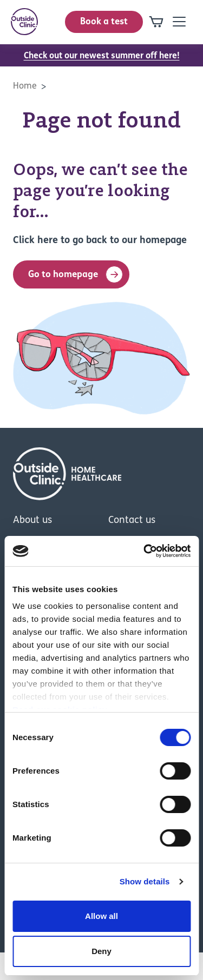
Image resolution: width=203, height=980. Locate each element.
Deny (101, 951)
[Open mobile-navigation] (179, 22)
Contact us (132, 521)
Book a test (104, 22)
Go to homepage (76, 274)
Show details (145, 881)
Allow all (101, 916)
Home (25, 86)
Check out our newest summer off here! (102, 56)
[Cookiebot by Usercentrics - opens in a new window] (145, 551)
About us (32, 521)
